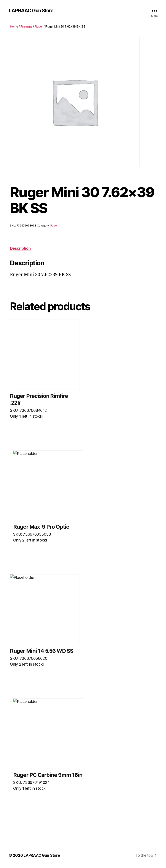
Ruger (39, 27)
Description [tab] (20, 249)
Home (14, 27)
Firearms (26, 27)
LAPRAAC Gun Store (32, 11)
